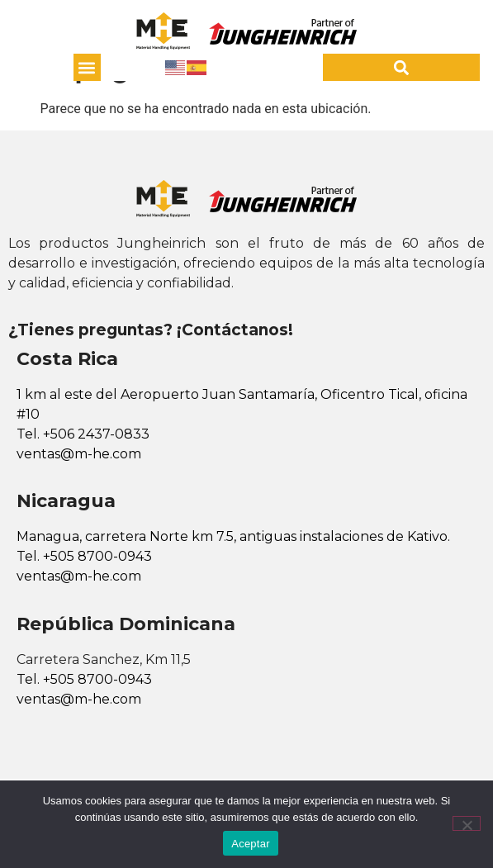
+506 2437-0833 (96, 434)
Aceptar (251, 844)
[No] (467, 823)
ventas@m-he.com (79, 454)
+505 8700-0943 (97, 556)
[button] (87, 67)
